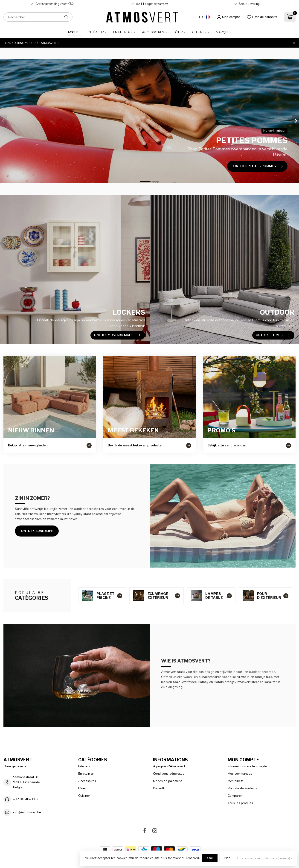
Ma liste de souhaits (242, 788)
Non (227, 858)
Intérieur (96, 32)
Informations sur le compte (247, 766)
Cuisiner (199, 32)
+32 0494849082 (26, 799)
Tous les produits (240, 803)
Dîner (178, 32)
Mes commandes (240, 774)
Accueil (74, 32)
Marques (224, 32)
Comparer (235, 796)
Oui (210, 858)
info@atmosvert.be (27, 812)
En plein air (123, 32)
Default (159, 788)
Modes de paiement (167, 781)
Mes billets (236, 781)
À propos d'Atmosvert (169, 766)
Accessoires (153, 32)
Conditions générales (169, 774)
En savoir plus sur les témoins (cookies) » (265, 858)
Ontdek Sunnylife (37, 531)
